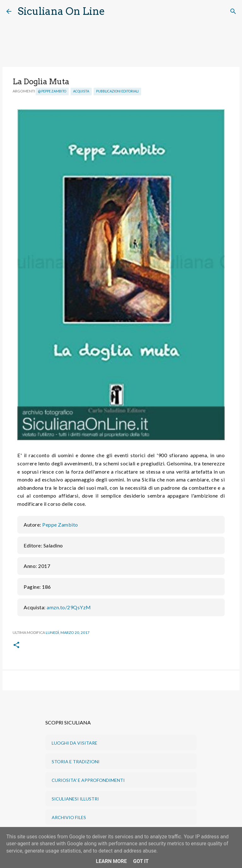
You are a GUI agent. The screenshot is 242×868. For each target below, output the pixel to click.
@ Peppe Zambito (52, 91)
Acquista (81, 91)
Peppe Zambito (60, 525)
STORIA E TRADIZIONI (76, 762)
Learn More (111, 861)
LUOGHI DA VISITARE (75, 743)
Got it (141, 861)
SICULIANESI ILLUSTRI (75, 799)
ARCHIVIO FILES (69, 817)
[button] (16, 645)
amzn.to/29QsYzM (69, 607)
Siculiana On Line (61, 11)
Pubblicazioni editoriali (117, 91)
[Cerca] (114, 11)
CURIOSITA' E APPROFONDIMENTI (88, 780)
